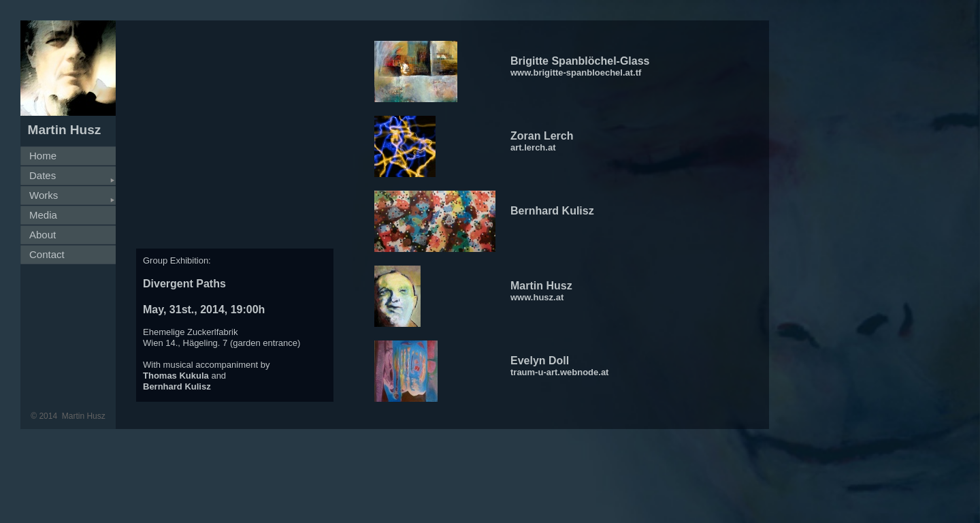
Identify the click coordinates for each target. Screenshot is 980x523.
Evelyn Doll (540, 361)
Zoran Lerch (542, 136)
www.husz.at (537, 297)
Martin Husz (541, 286)
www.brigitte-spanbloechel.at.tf (576, 73)
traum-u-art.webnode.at (559, 372)
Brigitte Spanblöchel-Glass (580, 61)
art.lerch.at (533, 147)
